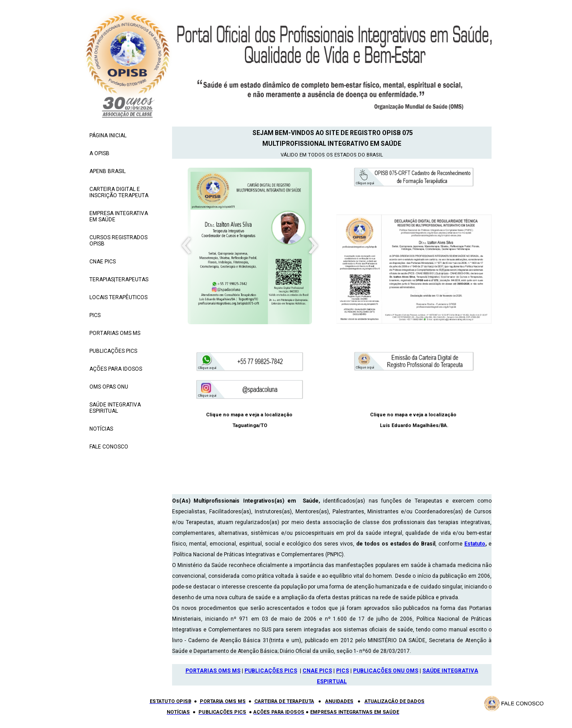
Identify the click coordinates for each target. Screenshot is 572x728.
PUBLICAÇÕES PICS (271, 671)
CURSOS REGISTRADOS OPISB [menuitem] (118, 241)
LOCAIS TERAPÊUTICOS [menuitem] (118, 297)
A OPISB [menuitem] (99, 153)
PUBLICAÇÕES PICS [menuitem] (113, 351)
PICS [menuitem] (95, 315)
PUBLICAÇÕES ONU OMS (386, 671)
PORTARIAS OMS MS (213, 671)
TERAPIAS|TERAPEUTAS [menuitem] (119, 279)
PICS (343, 671)
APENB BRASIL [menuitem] (107, 171)
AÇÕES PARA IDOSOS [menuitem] (116, 369)
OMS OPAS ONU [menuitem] (109, 387)
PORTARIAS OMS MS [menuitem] (115, 333)
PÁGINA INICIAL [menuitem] (108, 135)
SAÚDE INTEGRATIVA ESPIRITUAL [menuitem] (115, 408)
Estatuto (475, 544)
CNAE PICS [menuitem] (103, 262)
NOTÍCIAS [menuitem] (101, 429)
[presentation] (187, 246)
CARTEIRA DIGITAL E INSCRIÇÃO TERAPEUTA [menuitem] (119, 192)
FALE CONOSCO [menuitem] (109, 447)
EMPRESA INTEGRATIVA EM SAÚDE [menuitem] (119, 216)
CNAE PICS (317, 671)
